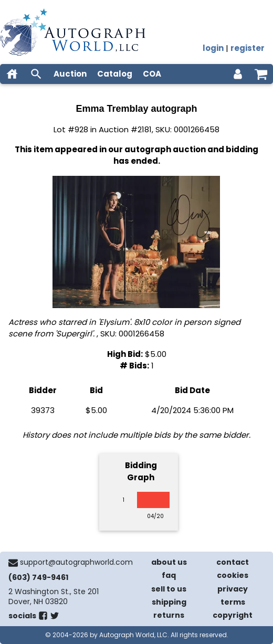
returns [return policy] (169, 615)
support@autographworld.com (76, 562)
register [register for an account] (248, 48)
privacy (233, 589)
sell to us (169, 589)
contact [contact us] (233, 562)
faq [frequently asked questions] (169, 575)
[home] (12, 74)
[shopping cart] (261, 74)
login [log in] (213, 48)
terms (233, 602)
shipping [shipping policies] (169, 602)
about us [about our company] (169, 562)
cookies (233, 575)
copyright (233, 615)
